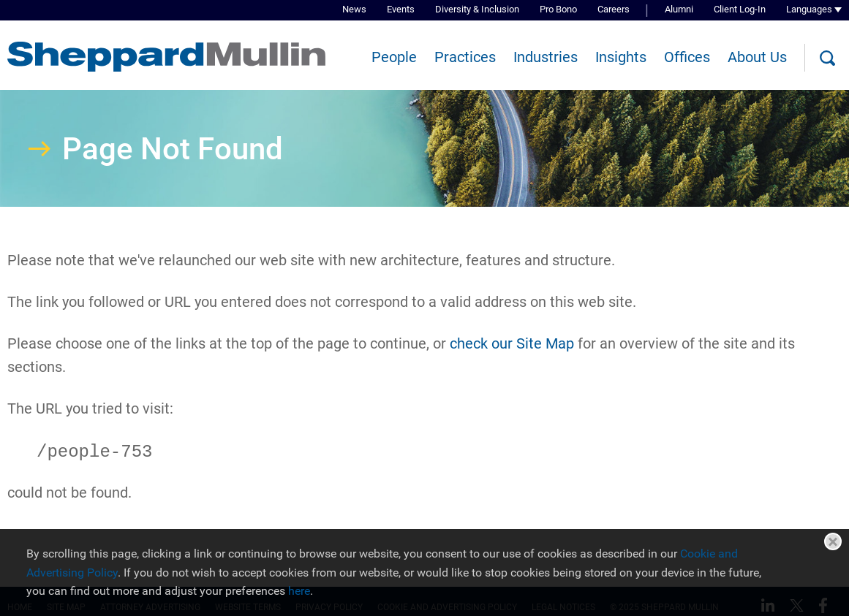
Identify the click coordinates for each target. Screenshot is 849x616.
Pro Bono (558, 9)
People (394, 57)
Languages (809, 9)
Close (833, 541)
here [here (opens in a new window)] (299, 591)
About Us (757, 57)
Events (401, 9)
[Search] (827, 58)
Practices (465, 57)
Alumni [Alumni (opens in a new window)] (679, 9)
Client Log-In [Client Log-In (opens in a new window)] (740, 9)
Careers (614, 9)
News (354, 9)
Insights (621, 57)
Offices (687, 57)
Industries (546, 57)
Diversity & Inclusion (477, 9)
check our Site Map (512, 343)
